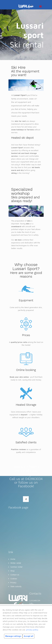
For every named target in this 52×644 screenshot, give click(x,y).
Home (13, 559)
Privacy (13, 582)
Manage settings (13, 636)
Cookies (14, 579)
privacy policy (32, 630)
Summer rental (16, 567)
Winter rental (16, 563)
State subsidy (16, 586)
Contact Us (15, 575)
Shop (12, 571)
